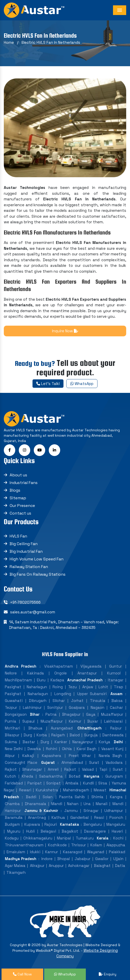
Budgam (12, 824)
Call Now (22, 974)
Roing (58, 687)
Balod (75, 735)
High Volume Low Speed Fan (37, 559)
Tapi (103, 769)
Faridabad (14, 783)
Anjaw (88, 687)
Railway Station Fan (29, 567)
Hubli (30, 831)
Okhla (67, 749)
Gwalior (102, 859)
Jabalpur (83, 859)
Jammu (71, 811)
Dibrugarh (38, 701)
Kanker (61, 742)
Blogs (15, 490)
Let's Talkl (48, 384)
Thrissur (78, 845)
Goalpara (77, 707)
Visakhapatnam (59, 666)
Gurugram (114, 776)
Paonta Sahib (72, 797)
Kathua (58, 817)
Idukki (35, 852)
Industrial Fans (24, 483)
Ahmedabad (72, 762)
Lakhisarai (113, 721)
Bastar (29, 742)
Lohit (103, 687)
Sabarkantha (51, 776)
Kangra (116, 797)
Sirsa (103, 783)
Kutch (10, 776)
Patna (51, 714)
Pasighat (13, 687)
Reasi (99, 817)
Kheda (28, 776)
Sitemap (18, 498)
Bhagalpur (71, 714)
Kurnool (114, 673)
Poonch (116, 817)
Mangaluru (116, 824)
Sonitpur (55, 707)
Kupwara (32, 824)
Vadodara (114, 762)
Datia (120, 866)
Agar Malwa (15, 866)
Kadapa (57, 680)
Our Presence (22, 506)
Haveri (117, 831)
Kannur (52, 852)
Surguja (91, 735)
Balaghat (102, 866)
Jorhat (77, 701)
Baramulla (14, 817)
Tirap (118, 687)
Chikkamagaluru (38, 838)
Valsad (88, 769)
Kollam (96, 845)
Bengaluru (93, 824)
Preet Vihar (80, 756)
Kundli (88, 783)
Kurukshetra (47, 790)
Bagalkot (70, 831)
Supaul (28, 721)
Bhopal (64, 859)
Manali (102, 804)
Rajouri (51, 824)
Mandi (57, 804)
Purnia (11, 721)
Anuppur (56, 866)
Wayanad (96, 852)
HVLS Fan (18, 536)
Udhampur (114, 811)
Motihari (12, 728)
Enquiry (108, 974)
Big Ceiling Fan (24, 544)
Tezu (72, 687)
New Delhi (14, 749)
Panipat (35, 783)
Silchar (59, 701)
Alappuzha (116, 845)
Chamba (12, 804)
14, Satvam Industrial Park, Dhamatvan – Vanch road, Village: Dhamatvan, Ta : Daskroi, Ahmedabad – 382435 (64, 625)
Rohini (52, 749)
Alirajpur (37, 866)
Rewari (25, 790)
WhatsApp (82, 384)
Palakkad (117, 852)
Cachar (116, 707)
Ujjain (118, 859)
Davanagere (95, 831)
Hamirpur (13, 811)
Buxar (93, 721)
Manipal (64, 838)
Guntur (116, 666)
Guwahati (14, 701)
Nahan (73, 804)
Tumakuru (85, 838)
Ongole (61, 673)
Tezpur (11, 707)
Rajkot (11, 769)
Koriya (104, 742)
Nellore (11, 673)
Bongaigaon (16, 714)
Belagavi (48, 831)
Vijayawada (91, 666)
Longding (63, 694)
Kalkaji (28, 756)
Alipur (10, 756)
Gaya (91, 714)
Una (87, 804)
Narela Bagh (110, 756)
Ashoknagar (79, 866)
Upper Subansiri (92, 694)
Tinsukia (98, 701)
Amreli (53, 769)
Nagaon (97, 707)
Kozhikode (57, 845)
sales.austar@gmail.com (33, 612)
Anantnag (37, 817)
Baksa (117, 701)
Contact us (20, 513)
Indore (47, 859)
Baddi (31, 797)
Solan (48, 797)
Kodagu (12, 838)
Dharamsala (36, 804)
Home (9, 42)
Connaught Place (21, 762)
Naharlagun (37, 687)
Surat (94, 762)
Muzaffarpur (112, 714)
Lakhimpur (32, 707)
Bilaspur (12, 735)
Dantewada (113, 735)
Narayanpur (83, 742)
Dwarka (34, 749)
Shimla (97, 797)
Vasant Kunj (112, 749)
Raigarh (58, 735)
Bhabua (35, 728)
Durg (28, 735)
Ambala (72, 783)
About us (18, 475)
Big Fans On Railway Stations (38, 574)
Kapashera (52, 756)
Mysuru (14, 831)
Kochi (118, 838)
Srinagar (91, 811)
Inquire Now (65, 331)
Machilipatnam (18, 680)
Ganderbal (79, 817)
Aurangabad (62, 728)
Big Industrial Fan (26, 551)
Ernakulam (16, 852)
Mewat (100, 790)
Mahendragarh (76, 790)
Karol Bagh (86, 749)
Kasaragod (73, 852)
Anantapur (87, 673)
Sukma (11, 742)
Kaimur (75, 721)
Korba (42, 735)
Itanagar (116, 680)
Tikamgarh (16, 872)
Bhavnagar (32, 769)
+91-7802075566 (25, 602)
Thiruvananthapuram (24, 845)
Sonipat (53, 783)
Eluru (41, 680)
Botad (75, 776)
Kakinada (36, 673)
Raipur (116, 728)
